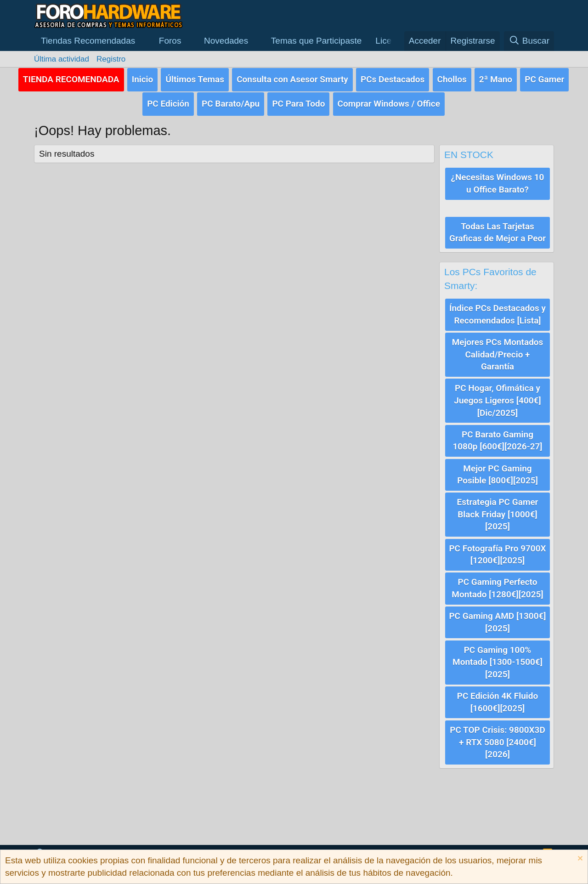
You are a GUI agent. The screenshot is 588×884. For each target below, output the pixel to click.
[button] (93, 41)
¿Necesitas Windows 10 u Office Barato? (498, 182)
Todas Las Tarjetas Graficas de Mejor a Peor (498, 232)
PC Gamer (544, 79)
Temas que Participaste (317, 41)
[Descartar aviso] (579, 859)
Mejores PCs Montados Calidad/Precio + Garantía (498, 353)
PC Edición (168, 103)
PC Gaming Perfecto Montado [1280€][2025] (497, 585)
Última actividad (62, 59)
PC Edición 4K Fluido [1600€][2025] (498, 698)
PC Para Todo (298, 103)
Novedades (226, 41)
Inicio (143, 79)
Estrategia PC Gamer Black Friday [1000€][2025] (498, 512)
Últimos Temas (195, 79)
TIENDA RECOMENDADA (71, 79)
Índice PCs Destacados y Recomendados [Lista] (498, 313)
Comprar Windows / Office (389, 103)
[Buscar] (529, 41)
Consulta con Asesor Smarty (292, 79)
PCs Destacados (393, 79)
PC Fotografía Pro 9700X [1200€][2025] (497, 552)
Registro (111, 59)
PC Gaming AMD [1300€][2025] (497, 619)
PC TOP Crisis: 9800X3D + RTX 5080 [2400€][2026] (498, 738)
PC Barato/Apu (231, 103)
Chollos (452, 79)
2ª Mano (496, 79)
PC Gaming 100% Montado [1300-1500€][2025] (498, 658)
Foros (170, 41)
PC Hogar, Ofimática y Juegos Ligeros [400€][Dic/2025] (497, 399)
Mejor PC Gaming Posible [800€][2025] (498, 472)
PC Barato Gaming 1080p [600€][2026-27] (497, 438)
